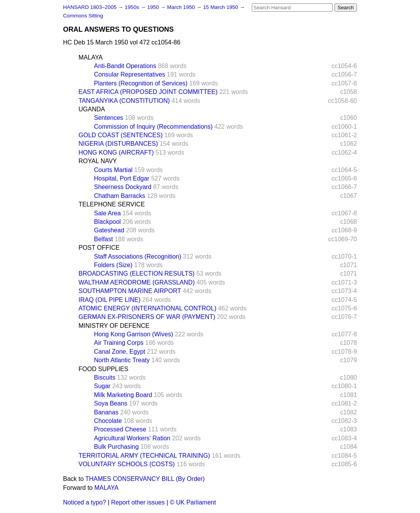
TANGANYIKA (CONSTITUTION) (124, 101)
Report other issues (138, 502)
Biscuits (105, 378)
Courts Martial (113, 170)
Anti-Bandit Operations (125, 66)
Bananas (106, 412)
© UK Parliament (193, 502)
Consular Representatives (130, 74)
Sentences (109, 118)
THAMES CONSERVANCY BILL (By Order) (145, 479)
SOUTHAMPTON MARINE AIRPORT (130, 291)
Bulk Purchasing (116, 447)
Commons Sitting (83, 16)
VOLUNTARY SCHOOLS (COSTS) (127, 464)
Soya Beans (111, 403)
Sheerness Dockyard (123, 187)
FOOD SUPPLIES (103, 369)
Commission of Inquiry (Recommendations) (153, 127)
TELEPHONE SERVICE (112, 204)
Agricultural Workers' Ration (132, 438)
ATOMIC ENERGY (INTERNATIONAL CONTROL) (147, 308)
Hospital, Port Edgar (122, 178)
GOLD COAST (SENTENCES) (121, 135)
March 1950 (182, 7)
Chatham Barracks (120, 196)
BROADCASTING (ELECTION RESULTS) (137, 274)
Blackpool (107, 222)
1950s (132, 7)
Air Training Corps (119, 343)
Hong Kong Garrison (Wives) (134, 334)
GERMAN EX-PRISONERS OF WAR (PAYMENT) (147, 317)
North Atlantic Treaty (122, 360)
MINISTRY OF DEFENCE (114, 326)
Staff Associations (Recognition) (138, 256)
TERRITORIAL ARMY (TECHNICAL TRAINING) (144, 456)
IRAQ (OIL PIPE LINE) (109, 300)
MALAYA (91, 57)
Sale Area (107, 213)
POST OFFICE (99, 248)
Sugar (102, 386)
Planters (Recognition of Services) (141, 83)
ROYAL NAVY (98, 161)
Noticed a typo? (85, 502)
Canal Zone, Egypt (120, 352)
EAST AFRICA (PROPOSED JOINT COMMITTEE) (148, 92)
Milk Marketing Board (123, 395)
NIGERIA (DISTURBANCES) (118, 144)
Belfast (103, 239)
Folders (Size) (113, 265)
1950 (154, 7)
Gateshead (109, 230)
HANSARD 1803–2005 (90, 7)
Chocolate (108, 421)
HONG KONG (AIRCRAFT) (116, 153)
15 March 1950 (221, 7)
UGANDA (92, 109)
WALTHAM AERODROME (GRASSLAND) (137, 282)
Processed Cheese (120, 429)
